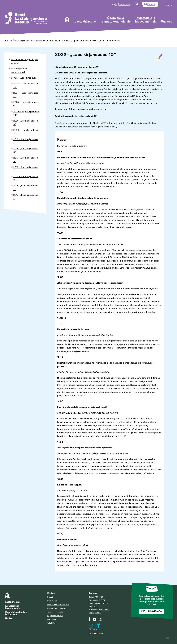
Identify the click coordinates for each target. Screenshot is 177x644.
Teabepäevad (53, 41)
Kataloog (152, 4)
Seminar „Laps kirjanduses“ (76, 41)
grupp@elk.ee (95, 613)
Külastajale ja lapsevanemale (146, 20)
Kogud (50, 597)
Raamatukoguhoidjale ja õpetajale (16, 613)
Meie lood (52, 619)
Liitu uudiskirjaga (152, 611)
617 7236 (99, 597)
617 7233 (105, 610)
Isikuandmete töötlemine (58, 605)
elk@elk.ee (93, 607)
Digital (169, 638)
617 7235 (105, 603)
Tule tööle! (52, 623)
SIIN (95, 116)
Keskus (51, 593)
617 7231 (101, 600)
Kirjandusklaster (96, 633)
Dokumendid (53, 601)
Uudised (167, 22)
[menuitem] (169, 4)
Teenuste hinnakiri (55, 612)
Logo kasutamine (55, 616)
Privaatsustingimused (57, 608)
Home (7, 41)
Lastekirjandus (85, 22)
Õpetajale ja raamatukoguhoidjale (116, 20)
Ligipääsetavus (123, 4)
